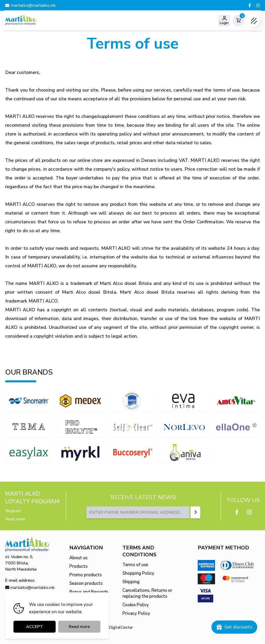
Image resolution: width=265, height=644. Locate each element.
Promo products (86, 575)
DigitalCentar (121, 627)
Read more (15, 519)
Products (78, 566)
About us (78, 558)
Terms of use (135, 565)
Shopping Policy (138, 573)
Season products (86, 583)
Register (13, 511)
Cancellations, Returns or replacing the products (147, 593)
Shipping (131, 582)
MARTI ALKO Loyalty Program (32, 498)
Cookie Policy (136, 605)
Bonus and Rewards (89, 592)
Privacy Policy (136, 613)
